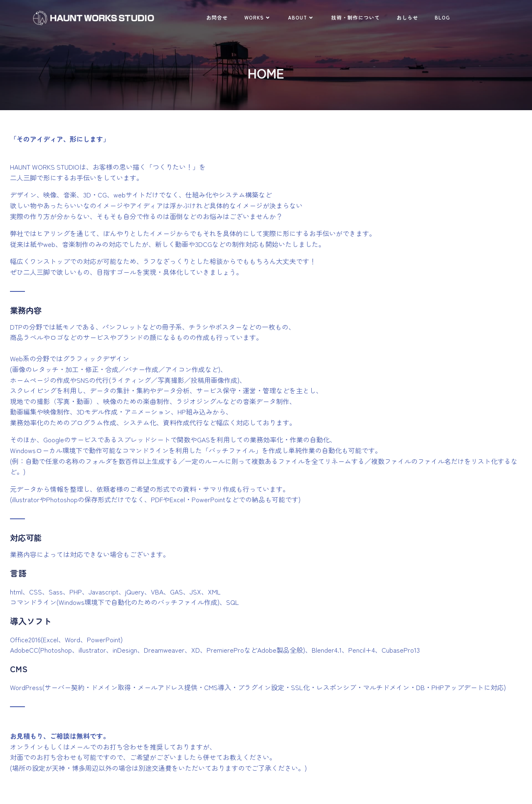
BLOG (442, 17)
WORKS (258, 17)
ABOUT (301, 17)
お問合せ (217, 17)
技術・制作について (356, 17)
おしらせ (407, 17)
